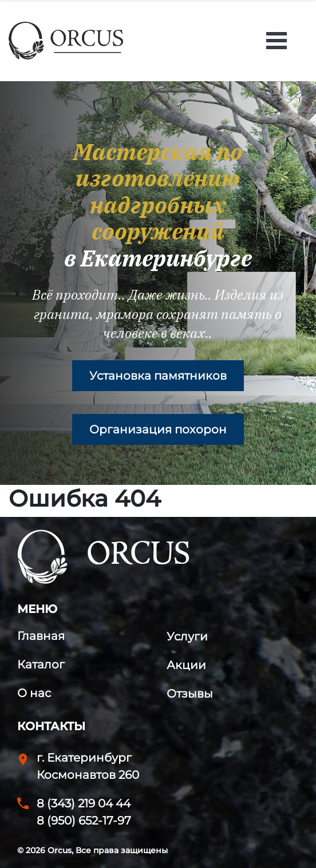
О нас (34, 693)
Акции (186, 665)
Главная (41, 636)
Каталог (41, 664)
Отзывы (190, 694)
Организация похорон (158, 429)
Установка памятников (158, 376)
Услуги (187, 636)
